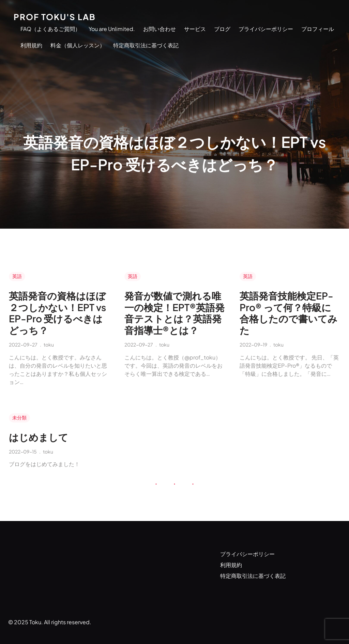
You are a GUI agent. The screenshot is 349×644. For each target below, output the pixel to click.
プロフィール (318, 29)
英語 (17, 276)
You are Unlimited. (112, 29)
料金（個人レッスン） (78, 45)
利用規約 (31, 45)
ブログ (222, 29)
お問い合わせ (160, 29)
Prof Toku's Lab (55, 17)
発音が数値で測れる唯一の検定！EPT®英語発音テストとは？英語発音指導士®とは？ (174, 313)
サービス (195, 29)
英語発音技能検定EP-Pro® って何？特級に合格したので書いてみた (289, 313)
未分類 (19, 417)
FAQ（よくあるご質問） (50, 29)
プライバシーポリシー (266, 29)
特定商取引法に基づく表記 (146, 45)
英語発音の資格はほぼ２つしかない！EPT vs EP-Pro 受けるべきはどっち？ (57, 313)
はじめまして (39, 437)
